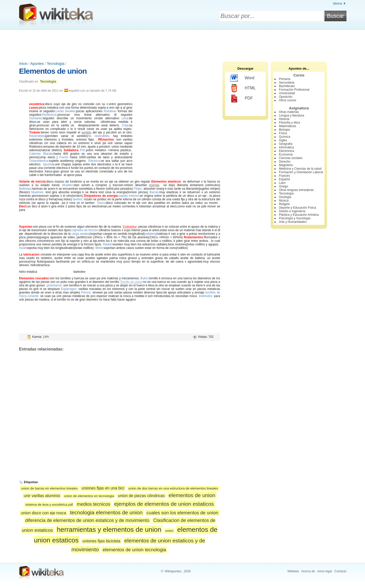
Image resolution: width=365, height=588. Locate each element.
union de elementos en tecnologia (89, 496)
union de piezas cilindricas (141, 496)
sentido (87, 132)
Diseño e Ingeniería (292, 211)
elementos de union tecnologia (134, 550)
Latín (282, 183)
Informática (286, 147)
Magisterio (286, 165)
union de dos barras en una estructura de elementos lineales (173, 488)
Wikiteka (293, 571)
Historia (284, 119)
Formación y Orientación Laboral (301, 172)
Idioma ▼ (340, 4)
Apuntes (37, 64)
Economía (286, 154)
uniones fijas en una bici (103, 488)
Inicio (23, 64)
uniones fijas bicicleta (101, 541)
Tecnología (56, 64)
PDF (241, 99)
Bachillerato (287, 86)
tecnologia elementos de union (106, 512)
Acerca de (308, 571)
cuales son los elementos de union (182, 513)
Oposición (286, 97)
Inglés (283, 140)
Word (242, 78)
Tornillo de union (131, 282)
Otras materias (289, 112)
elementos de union (192, 495)
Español (284, 179)
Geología (285, 197)
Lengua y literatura (291, 115)
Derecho (285, 162)
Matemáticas (287, 126)
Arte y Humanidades (293, 222)
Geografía (286, 144)
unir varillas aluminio (42, 496)
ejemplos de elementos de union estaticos (164, 504)
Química (285, 137)
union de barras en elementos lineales (49, 488)
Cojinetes (130, 227)
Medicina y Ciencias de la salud (300, 169)
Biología (284, 130)
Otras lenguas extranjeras (296, 190)
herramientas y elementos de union (109, 530)
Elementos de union (53, 71)
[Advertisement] (182, 44)
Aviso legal (325, 571)
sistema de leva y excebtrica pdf (49, 505)
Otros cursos (287, 100)
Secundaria (287, 83)
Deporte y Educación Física (297, 208)
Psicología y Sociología (295, 218)
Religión (284, 204)
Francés (284, 176)
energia (154, 185)
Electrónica (286, 151)
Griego (283, 186)
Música (284, 201)
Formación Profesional (294, 90)
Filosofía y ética (289, 123)
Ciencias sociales (291, 158)
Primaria (285, 79)
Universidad (287, 93)
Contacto (340, 571)
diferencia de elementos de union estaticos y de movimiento (87, 520)
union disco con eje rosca (43, 513)
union (169, 531)
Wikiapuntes (173, 571)
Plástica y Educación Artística (299, 215)
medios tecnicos (94, 504)
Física (283, 133)
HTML (243, 88)
